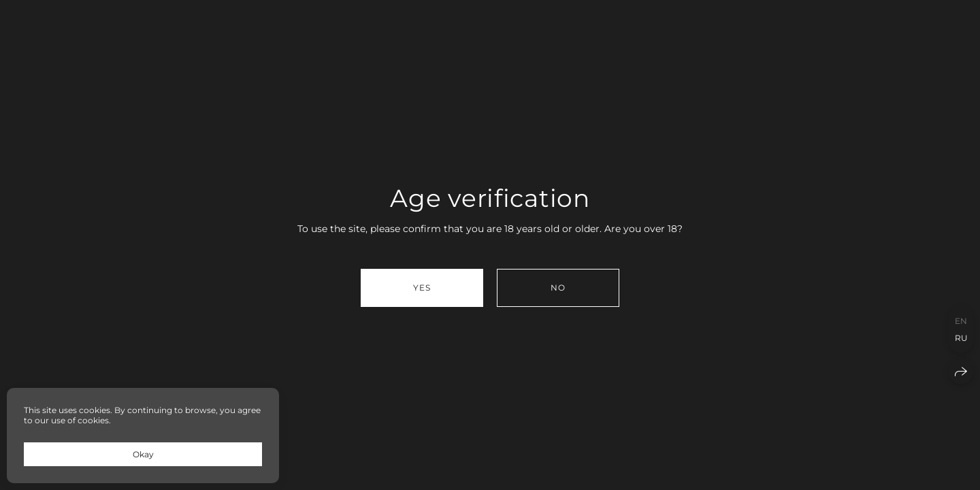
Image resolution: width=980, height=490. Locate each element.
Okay (143, 454)
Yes (422, 288)
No (558, 288)
